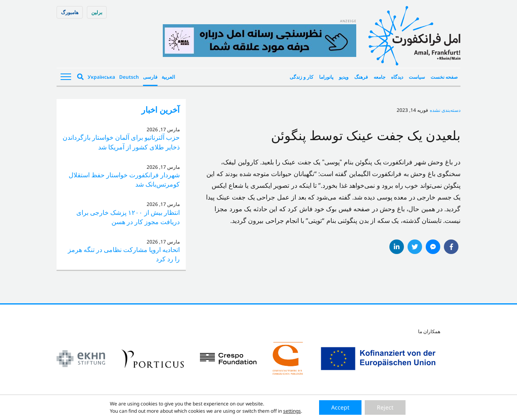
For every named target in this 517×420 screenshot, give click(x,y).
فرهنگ (361, 77)
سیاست (417, 77)
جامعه (379, 77)
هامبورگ (70, 12)
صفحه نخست (444, 77)
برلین (97, 12)
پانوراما (326, 77)
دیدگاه (397, 77)
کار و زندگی (302, 77)
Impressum (231, 411)
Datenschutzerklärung (276, 411)
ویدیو (344, 77)
